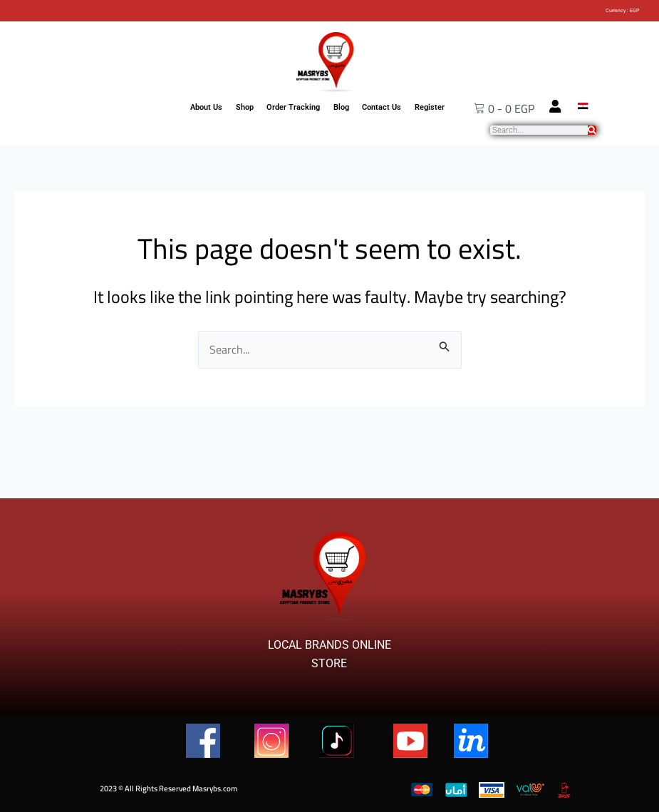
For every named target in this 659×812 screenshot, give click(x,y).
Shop (245, 107)
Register (430, 107)
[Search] (592, 130)
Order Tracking (293, 107)
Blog (341, 107)
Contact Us (382, 107)
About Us (206, 107)
